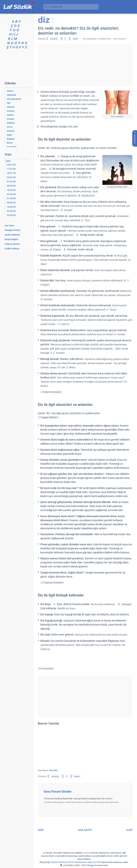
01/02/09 (11, 182)
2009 (8, 161)
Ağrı (9, 103)
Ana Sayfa (9, 225)
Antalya (10, 119)
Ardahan (11, 123)
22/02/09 (11, 194)
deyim (76, 39)
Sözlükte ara (56, 7)
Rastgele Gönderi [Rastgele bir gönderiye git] (13, 230)
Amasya (11, 111)
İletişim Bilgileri (11, 239)
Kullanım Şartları (12, 244)
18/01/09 (11, 173)
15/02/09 (11, 190)
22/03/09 (11, 211)
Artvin (10, 127)
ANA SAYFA (85, 830)
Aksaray (11, 107)
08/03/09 (11, 203)
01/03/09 (11, 198)
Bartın (10, 143)
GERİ (41, 830)
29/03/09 (11, 215)
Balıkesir (11, 139)
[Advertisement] (85, 65)
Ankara (10, 115)
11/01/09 (11, 169)
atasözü (54, 39)
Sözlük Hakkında (12, 235)
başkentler (12, 147)
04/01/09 (11, 165)
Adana (10, 91)
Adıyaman (12, 95)
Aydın (9, 135)
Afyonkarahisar (14, 99)
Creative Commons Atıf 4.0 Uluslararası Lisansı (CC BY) (75, 862)
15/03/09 (11, 207)
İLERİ (129, 830)
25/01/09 (11, 177)
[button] (86, 792)
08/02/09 (11, 186)
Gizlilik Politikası (12, 249)
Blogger (91, 865)
